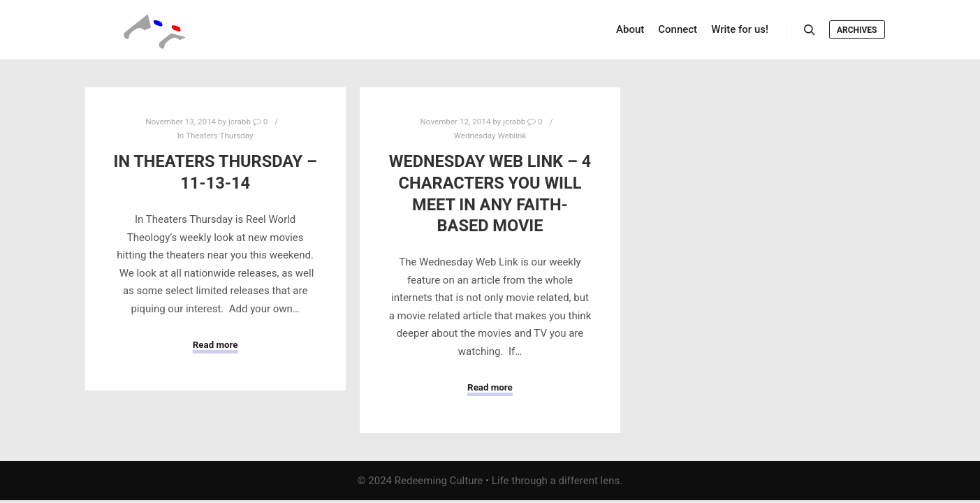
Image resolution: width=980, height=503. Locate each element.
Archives (857, 30)
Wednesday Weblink (490, 136)
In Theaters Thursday (215, 136)
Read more (215, 345)
